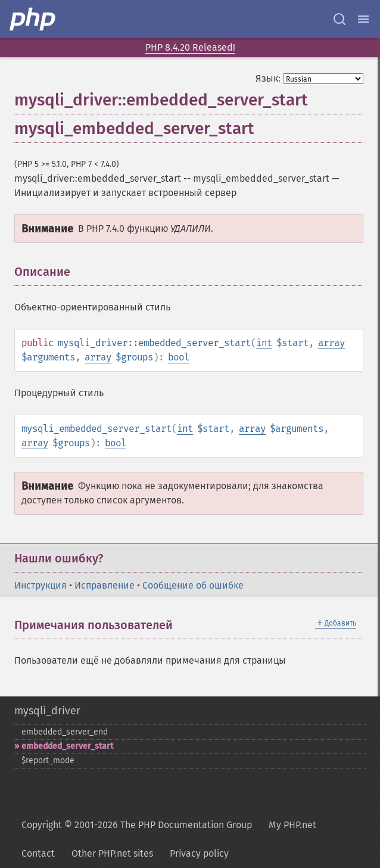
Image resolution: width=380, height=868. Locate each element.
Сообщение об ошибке (193, 585)
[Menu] (363, 19)
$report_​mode (48, 760)
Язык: (268, 78)
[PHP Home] (33, 19)
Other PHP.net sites (112, 853)
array (331, 343)
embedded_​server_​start (67, 746)
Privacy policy (199, 853)
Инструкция (41, 585)
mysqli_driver (47, 711)
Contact (38, 853)
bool (179, 357)
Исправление (105, 585)
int (264, 343)
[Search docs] (339, 19)
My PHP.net (292, 825)
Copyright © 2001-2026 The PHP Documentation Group (137, 825)
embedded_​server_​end (65, 732)
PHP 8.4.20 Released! (190, 47)
